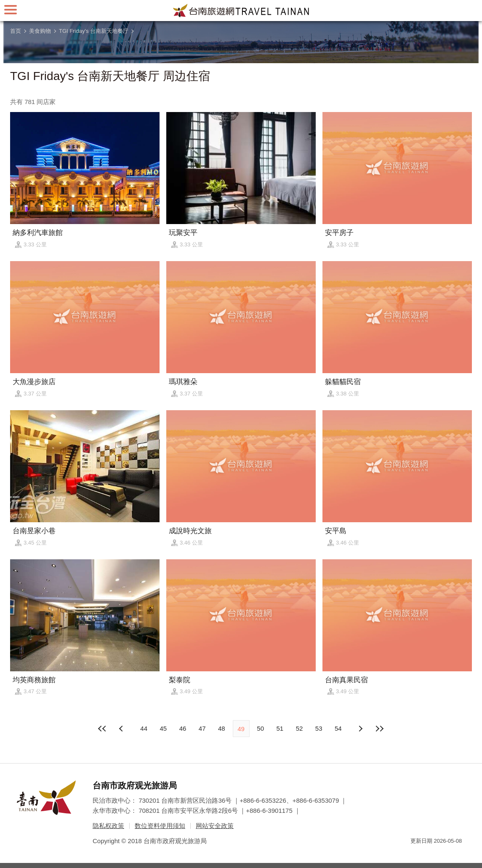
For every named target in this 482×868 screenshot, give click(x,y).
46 (183, 728)
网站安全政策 (215, 826)
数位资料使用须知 (160, 826)
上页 (360, 729)
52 (300, 728)
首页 (16, 31)
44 (144, 728)
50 (260, 728)
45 (163, 728)
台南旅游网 (241, 11)
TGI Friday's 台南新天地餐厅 (94, 31)
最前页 (102, 729)
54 (338, 728)
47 (202, 728)
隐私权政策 (108, 826)
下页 (122, 729)
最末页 (380, 729)
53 (319, 728)
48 (222, 728)
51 (280, 728)
